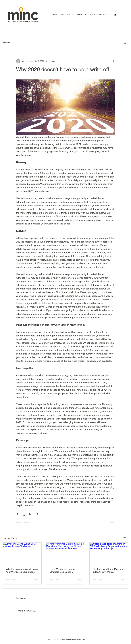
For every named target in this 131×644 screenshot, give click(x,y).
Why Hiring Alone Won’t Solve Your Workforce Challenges (22, 570)
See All (125, 538)
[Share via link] (37, 514)
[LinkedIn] (115, 15)
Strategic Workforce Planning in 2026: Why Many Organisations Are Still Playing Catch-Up (108, 570)
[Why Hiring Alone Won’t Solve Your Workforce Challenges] (22, 553)
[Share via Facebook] (17, 514)
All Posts (6, 43)
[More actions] (113, 61)
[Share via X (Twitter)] (24, 514)
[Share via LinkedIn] (30, 514)
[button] (71, 15)
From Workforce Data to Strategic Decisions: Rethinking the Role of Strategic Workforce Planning (65, 570)
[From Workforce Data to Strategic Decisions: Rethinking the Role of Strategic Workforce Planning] (66, 553)
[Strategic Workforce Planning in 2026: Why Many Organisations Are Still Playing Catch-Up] (109, 553)
